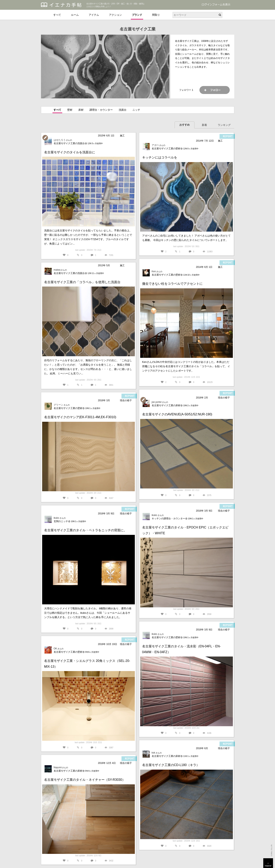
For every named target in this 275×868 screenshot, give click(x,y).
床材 (81, 110)
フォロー (215, 90)
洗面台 (123, 110)
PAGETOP (268, 863)
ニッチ (136, 110)
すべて (57, 15)
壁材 (70, 110)
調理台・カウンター (101, 110)
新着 (204, 125)
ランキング (224, 125)
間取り (156, 15)
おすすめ (185, 125)
